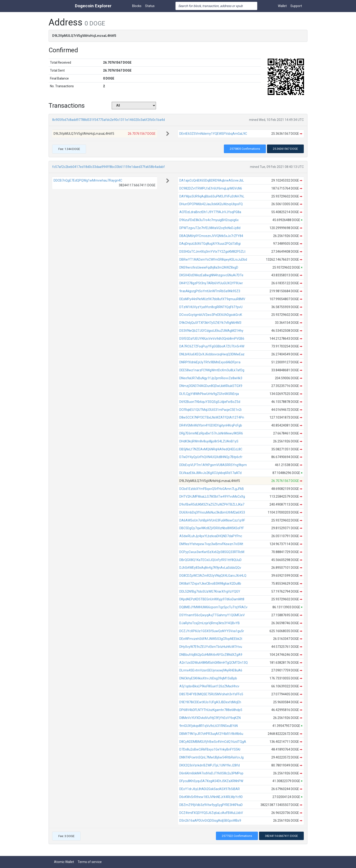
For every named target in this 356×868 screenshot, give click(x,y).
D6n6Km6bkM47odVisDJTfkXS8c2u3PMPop (211, 773)
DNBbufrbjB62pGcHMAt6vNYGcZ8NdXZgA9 (211, 655)
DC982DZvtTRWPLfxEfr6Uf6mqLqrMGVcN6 (211, 188)
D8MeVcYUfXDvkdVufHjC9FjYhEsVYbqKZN (210, 718)
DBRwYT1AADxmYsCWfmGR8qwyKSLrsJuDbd (213, 259)
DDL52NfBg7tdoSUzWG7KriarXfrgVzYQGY (210, 591)
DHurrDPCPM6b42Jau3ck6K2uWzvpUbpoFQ (211, 204)
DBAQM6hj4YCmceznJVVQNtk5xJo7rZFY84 (211, 236)
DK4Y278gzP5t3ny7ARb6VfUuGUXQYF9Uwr (211, 283)
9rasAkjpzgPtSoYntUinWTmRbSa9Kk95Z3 (210, 291)
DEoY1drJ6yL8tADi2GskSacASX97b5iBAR (210, 789)
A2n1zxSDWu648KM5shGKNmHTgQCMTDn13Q (214, 663)
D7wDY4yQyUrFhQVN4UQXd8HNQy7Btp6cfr (211, 457)
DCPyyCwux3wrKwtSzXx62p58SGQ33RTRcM (212, 552)
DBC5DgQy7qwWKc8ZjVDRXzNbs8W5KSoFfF (212, 528)
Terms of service (90, 862)
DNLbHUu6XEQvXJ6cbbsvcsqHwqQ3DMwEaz (212, 354)
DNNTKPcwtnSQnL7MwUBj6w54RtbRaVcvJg (211, 757)
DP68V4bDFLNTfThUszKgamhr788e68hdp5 (211, 710)
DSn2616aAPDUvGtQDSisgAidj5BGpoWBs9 (210, 821)
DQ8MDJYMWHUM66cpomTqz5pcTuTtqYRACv (213, 607)
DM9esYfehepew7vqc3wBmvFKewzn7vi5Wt (211, 544)
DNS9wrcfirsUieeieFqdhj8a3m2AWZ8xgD (209, 267)
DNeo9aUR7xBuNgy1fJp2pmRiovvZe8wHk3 (211, 378)
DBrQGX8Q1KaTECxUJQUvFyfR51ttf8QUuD (210, 560)
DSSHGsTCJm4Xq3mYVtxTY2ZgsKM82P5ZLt (212, 252)
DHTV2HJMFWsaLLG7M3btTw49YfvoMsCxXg (212, 496)
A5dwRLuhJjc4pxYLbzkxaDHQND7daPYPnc (211, 536)
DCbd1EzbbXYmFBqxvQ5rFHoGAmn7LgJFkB (212, 489)
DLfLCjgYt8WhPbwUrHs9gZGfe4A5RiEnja (209, 394)
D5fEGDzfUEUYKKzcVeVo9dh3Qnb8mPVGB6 (212, 339)
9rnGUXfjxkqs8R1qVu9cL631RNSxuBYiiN (209, 726)
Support (296, 6)
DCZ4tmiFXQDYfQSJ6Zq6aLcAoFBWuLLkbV (211, 813)
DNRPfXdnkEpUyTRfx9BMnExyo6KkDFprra (210, 362)
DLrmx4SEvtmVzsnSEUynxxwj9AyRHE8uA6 (211, 670)
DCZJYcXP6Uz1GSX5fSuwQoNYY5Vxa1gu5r (212, 631)
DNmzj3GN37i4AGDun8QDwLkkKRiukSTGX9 (211, 386)
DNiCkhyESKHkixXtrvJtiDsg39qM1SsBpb (208, 678)
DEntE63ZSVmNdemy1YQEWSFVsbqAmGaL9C (213, 134)
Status (150, 6)
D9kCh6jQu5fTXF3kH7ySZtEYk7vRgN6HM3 (210, 323)
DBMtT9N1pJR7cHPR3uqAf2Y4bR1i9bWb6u (211, 734)
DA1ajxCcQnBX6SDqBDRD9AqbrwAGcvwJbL (212, 180)
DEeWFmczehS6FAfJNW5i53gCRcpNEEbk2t (211, 639)
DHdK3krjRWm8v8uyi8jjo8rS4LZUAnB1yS (209, 441)
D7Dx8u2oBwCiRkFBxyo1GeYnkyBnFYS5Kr (210, 749)
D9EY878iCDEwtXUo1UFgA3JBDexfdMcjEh (210, 702)
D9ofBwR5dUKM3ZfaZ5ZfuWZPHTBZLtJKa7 (212, 504)
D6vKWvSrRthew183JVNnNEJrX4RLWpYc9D (211, 797)
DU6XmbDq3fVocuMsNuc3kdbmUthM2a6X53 (212, 512)
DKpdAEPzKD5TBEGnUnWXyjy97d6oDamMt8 (212, 599)
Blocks (137, 6)
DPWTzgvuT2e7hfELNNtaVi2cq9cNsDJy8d (210, 228)
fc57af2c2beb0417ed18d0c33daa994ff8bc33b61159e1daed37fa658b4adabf (109, 167)
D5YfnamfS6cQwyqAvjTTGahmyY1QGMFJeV (212, 615)
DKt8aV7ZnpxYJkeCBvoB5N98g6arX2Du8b (210, 584)
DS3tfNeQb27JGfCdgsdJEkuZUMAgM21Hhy (211, 331)
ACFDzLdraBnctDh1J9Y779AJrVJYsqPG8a (210, 212)
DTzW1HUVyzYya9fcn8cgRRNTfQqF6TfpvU (211, 307)
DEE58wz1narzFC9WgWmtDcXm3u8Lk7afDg (212, 370)
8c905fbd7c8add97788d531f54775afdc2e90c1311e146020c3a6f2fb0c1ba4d (109, 120)
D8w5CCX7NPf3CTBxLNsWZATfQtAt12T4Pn (212, 417)
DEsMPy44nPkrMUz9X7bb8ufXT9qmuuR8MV (212, 299)
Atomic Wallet (64, 862)
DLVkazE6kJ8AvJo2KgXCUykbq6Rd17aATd (210, 473)
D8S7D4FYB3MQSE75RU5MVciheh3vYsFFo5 (211, 694)
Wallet (282, 6)
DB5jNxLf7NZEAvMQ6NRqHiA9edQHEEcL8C (211, 449)
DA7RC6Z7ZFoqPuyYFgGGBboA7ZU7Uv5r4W (212, 346)
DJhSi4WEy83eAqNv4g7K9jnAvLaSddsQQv (210, 568)
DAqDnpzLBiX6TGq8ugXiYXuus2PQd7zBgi (210, 244)
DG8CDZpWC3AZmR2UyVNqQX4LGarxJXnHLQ (213, 576)
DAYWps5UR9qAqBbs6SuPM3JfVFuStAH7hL (212, 196)
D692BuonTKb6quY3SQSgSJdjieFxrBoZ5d (210, 402)
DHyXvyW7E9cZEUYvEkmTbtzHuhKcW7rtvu (211, 647)
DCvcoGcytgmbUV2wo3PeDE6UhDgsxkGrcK (211, 315)
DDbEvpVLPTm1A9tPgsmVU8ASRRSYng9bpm (213, 465)
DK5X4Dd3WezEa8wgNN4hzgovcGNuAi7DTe (211, 275)
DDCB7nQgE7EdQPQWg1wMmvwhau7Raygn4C (88, 180)
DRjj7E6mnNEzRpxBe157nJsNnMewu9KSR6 (211, 433)
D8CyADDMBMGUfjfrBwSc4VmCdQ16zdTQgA (213, 742)
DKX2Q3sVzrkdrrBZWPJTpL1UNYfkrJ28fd (210, 765)
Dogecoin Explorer (93, 6)
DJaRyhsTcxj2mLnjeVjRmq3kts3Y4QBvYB (210, 623)
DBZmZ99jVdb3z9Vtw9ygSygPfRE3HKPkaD (211, 805)
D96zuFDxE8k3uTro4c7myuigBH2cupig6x (209, 220)
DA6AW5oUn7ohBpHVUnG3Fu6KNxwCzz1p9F (212, 520)
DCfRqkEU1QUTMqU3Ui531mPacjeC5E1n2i (210, 410)
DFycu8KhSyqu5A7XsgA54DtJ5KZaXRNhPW (211, 781)
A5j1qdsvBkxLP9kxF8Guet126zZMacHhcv (209, 686)
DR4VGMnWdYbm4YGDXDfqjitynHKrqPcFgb (211, 425)
